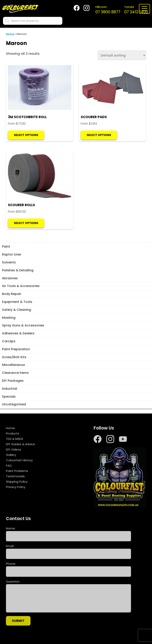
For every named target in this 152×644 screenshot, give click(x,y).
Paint (6, 246)
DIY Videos (14, 449)
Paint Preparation (16, 349)
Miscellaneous (13, 365)
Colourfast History (19, 460)
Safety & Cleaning (17, 310)
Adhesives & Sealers (18, 333)
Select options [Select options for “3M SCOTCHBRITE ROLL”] (26, 135)
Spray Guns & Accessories (23, 325)
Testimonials (15, 476)
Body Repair (12, 294)
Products (13, 433)
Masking (9, 318)
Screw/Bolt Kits (14, 357)
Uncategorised (14, 404)
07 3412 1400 (136, 10)
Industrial (9, 389)
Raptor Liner (12, 254)
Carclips (9, 341)
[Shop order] (122, 55)
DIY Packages (13, 381)
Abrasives (10, 278)
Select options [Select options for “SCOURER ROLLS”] (26, 223)
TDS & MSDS (15, 439)
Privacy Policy (16, 487)
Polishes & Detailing (18, 270)
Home (10, 34)
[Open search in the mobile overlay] (33, 21)
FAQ (9, 466)
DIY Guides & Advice (20, 444)
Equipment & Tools (17, 302)
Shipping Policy (17, 482)
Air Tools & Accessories (21, 286)
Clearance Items (15, 373)
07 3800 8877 (108, 10)
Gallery (11, 455)
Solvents (9, 262)
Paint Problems (17, 471)
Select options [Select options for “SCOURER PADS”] (99, 135)
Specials (9, 397)
